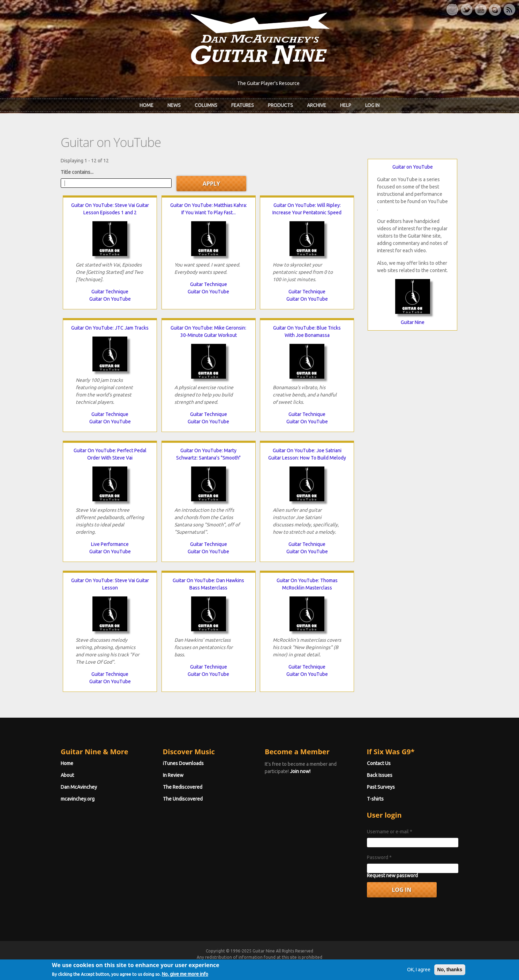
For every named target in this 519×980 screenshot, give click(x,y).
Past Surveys (381, 787)
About (67, 775)
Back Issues (380, 775)
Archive (317, 105)
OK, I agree (419, 973)
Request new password (392, 875)
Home (146, 105)
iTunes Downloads (183, 763)
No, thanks (450, 973)
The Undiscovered (183, 799)
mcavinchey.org (78, 799)
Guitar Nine (413, 322)
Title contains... (77, 172)
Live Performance (110, 544)
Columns (206, 105)
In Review (173, 775)
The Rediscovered (183, 787)
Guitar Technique (110, 292)
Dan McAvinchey (79, 787)
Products (280, 105)
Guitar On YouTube (110, 299)
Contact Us (379, 763)
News (174, 105)
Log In (372, 105)
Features (243, 105)
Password (379, 857)
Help (346, 105)
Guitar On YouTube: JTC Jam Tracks (110, 328)
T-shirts (375, 799)
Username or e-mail (390, 832)
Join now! (300, 771)
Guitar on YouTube (413, 167)
